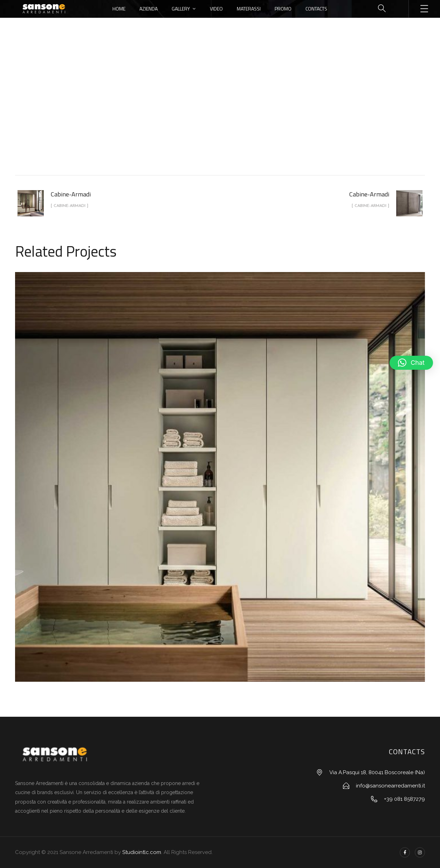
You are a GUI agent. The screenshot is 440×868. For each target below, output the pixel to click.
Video (216, 9)
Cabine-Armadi (228, 117)
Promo (283, 9)
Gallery (181, 9)
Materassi (249, 9)
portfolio (187, 117)
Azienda (149, 9)
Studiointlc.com (142, 852)
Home (119, 9)
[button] (411, 363)
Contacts (316, 9)
